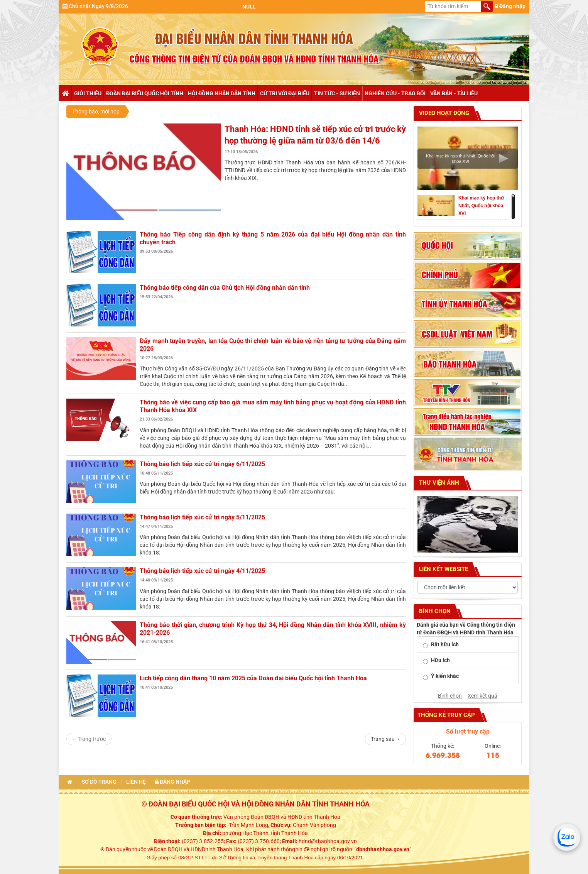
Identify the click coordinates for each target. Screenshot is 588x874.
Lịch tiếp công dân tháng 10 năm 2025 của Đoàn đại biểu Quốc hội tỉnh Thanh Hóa (253, 678)
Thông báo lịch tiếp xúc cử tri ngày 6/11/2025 (202, 464)
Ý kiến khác (445, 676)
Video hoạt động (443, 113)
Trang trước (89, 739)
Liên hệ (136, 782)
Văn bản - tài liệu (454, 93)
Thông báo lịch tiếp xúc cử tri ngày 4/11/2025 (202, 571)
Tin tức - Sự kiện (337, 93)
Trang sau (385, 739)
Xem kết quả (482, 696)
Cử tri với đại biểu (285, 93)
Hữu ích (440, 660)
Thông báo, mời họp (96, 112)
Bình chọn (450, 696)
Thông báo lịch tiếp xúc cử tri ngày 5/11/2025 (202, 517)
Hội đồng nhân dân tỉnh (222, 93)
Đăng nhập (510, 6)
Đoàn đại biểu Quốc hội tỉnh (145, 93)
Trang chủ (65, 93)
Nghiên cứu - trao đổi (395, 93)
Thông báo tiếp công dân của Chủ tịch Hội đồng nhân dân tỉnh (225, 288)
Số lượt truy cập (468, 731)
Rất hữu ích (445, 644)
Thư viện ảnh (438, 483)
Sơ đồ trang (99, 782)
